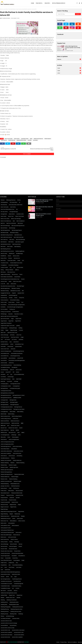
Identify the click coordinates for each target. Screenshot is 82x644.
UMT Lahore (3, 591)
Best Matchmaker (5, 233)
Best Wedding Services (6, 249)
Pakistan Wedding (5, 463)
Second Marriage (4, 544)
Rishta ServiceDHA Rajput (6, 535)
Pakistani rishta (4, 479)
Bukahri (10, 256)
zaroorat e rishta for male (6, 621)
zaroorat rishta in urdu (19, 632)
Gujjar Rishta (18, 321)
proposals (12, 498)
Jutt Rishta (21, 340)
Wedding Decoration (14, 602)
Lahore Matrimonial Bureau (17, 353)
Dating (2, 270)
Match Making (20, 412)
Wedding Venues (4, 614)
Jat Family (12, 335)
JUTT (2, 340)
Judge (22, 337)
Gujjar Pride (11, 321)
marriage (16, 381)
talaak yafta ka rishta (21, 140)
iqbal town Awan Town (12, 333)
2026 (69, 68)
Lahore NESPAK (4, 358)
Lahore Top (11, 363)
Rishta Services (12, 140)
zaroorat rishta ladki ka (19, 635)
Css (14, 267)
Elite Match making (16, 288)
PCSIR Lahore (16, 488)
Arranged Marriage (14, 212)
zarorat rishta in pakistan (17, 637)
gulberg (18, 326)
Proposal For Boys (10, 495)
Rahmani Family (4, 505)
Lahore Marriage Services (18, 351)
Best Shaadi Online (17, 244)
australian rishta (25, 139)
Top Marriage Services (17, 579)
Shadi (2, 558)
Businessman (17, 258)
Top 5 (15, 577)
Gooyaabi (26, 642)
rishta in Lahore (22, 521)
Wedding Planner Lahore (18, 607)
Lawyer (2, 372)
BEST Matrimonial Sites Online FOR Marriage (44, 208)
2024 (69, 73)
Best (14, 221)
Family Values (11, 302)
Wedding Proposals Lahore (16, 609)
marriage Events (4, 400)
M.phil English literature (6, 379)
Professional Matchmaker (17, 493)
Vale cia (15, 591)
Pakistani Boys (4, 465)
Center (19, 260)
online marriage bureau (14, 439)
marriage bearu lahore (15, 384)
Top (12, 577)
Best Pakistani (4, 242)
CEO (23, 260)
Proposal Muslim (4, 498)
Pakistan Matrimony (17, 460)
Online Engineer (15, 437)
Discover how (15, 274)
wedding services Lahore (16, 611)
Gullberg (20, 328)
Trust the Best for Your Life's (6, 584)
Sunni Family (12, 567)
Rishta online (4, 523)
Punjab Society (4, 500)
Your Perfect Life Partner (6, 618)
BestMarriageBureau (20, 251)
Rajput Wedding (4, 514)
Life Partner (3, 374)
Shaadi (20, 546)
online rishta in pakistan (6, 453)
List (8, 374)
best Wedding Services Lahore (7, 251)
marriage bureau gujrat (15, 388)
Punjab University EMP (5, 502)
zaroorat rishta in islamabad (18, 630)
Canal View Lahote (11, 260)
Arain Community (9, 139)
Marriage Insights (14, 402)
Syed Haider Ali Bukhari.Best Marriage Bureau (10, 572)
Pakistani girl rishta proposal (7, 470)
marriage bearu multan (6, 386)
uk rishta (30, 140)
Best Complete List (20, 221)
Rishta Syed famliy (5, 539)
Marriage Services (18, 407)
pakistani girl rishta (14, 467)
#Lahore (3, 200)
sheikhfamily (11, 563)
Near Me (12, 430)
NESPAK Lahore (4, 432)
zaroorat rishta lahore (5, 637)
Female (18, 302)
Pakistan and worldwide (6, 460)
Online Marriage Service (6, 446)
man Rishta (9, 381)
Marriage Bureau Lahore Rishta (7, 393)
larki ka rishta (19, 370)
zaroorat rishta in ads (5, 630)
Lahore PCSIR (20, 358)
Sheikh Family (4, 563)
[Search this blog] (66, 14)
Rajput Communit (5, 507)
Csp (11, 267)
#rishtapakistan (4, 202)
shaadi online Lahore (5, 553)
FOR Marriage (4, 314)
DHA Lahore (3, 272)
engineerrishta (4, 295)
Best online (12, 240)
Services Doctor (4, 546)
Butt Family (3, 260)
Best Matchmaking (14, 233)
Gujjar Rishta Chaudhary (6, 323)
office (19, 435)
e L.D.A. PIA (3, 284)
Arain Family (17, 139)
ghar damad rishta (5, 319)
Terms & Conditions (72, 642)
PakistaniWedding (5, 484)
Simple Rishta (4, 565)
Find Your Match (4, 309)
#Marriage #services (11, 200)
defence (17, 270)
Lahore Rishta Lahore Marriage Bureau (17, 360)
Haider (2, 330)
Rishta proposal (15, 525)
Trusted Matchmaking (16, 586)
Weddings (21, 614)
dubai (10, 281)
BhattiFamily (12, 253)
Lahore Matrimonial (5, 353)
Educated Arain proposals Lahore (8, 286)
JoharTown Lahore (15, 337)
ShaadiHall (14, 556)
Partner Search (48, 139)
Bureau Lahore (16, 256)
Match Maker (13, 412)
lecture (18, 372)
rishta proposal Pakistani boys (7, 530)
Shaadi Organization (5, 556)
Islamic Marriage (4, 335)
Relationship (17, 514)
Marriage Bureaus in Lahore (19, 395)
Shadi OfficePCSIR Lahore (6, 560)
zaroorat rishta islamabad (6, 635)
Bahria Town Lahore (5, 219)
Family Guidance (4, 300)
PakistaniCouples (17, 481)
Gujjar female (4, 321)
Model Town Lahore (15, 426)
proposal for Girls (19, 495)
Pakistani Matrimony (5, 477)
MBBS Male (3, 426)
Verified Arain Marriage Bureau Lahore (9, 593)
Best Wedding (17, 247)
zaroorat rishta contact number (8, 628)
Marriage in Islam (5, 402)
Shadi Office (15, 558)
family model (4, 302)
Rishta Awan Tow (4, 521)
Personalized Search (5, 493)
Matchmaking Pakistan (17, 416)
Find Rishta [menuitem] (39, 3)
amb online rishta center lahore (16, 205)
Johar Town (19, 335)
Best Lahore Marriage (5, 226)
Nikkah (23, 432)
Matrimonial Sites (15, 423)
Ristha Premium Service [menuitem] (59, 3)
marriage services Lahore (6, 409)
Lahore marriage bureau (6, 351)
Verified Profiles (4, 595)
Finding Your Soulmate (6, 312)
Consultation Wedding (13, 265)
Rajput (19, 505)
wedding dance (4, 602)
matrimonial (15, 419)
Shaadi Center (4, 549)
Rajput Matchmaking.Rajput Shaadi (9, 512)
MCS (8, 426)
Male (31, 139)
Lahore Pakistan (12, 358)
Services (20, 544)
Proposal (3, 495)
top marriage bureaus (6, 579)
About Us (80, 642)
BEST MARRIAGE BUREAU (6, 18)
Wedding (3, 600)
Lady (11, 342)
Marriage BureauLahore (6, 395)
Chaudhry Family (5, 263)
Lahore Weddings (17, 365)
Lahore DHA (3, 346)
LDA (13, 372)
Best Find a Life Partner (11, 223)
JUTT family (14, 340)
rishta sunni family (12, 537)
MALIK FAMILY (19, 379)
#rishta (19, 200)
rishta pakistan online (5, 525)
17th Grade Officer (13, 202)
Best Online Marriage (20, 240)
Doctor (21, 274)
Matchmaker (4, 414)
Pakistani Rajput (15, 477)
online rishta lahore (17, 453)
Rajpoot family (13, 505)
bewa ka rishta (4, 253)
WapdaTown (19, 595)
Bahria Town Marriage (16, 219)
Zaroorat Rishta (13, 625)
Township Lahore (17, 581)
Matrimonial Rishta (5, 421)
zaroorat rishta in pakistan (6, 632)
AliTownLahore (4, 205)
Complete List (4, 265)
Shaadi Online (17, 551)
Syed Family (7, 570)
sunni (6, 567)
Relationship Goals (15, 516)
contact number (4, 267)
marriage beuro (16, 386)
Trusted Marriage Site (18, 584)
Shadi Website (17, 560)
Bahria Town (11, 216)
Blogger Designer (13, 642)
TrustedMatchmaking (5, 588)
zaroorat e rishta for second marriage (9, 623)
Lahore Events (10, 346)
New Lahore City (12, 432)
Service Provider (13, 544)
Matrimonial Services (38, 139)
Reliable (23, 516)
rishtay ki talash (4, 542)
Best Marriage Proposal (17, 230)
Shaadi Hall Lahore (13, 549)
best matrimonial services (6, 237)
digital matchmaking (5, 274)
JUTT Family (7, 340)
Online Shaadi (12, 456)
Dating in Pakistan (9, 270)
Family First (22, 298)
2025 (69, 71)
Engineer (14, 293)
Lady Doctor (16, 342)
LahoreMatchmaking (5, 367)
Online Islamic (4, 439)
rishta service (4, 140)
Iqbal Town (3, 333)
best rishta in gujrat (20, 242)
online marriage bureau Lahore (7, 442)
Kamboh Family (4, 342)
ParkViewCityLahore (15, 486)
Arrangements (4, 214)
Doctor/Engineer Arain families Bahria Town (10, 279)
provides (18, 498)
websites (18, 598)
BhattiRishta (3, 256)
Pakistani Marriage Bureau (6, 472)
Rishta (14, 519)
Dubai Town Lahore (17, 281)
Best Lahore (20, 223)
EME (23, 291)
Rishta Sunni (3, 537)
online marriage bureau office (7, 444)
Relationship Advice (5, 516)
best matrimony (4, 240)
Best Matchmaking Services (7, 235)
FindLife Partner (16, 312)
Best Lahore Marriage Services (18, 226)
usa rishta (6, 9)
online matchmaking (17, 446)
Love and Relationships (19, 374)
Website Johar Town (10, 598)
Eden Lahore (13, 284)
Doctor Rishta (17, 277)
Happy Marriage (14, 330)
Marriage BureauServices (6, 398)
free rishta (10, 314)
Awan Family (4, 216)
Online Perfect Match (5, 449)
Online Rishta (14, 449)
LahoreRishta (14, 367)
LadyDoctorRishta (5, 344)
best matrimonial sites (19, 237)
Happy (7, 330)
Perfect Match (11, 491)
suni (2, 567)
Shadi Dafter (8, 558)
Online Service (4, 456)
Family (16, 298)
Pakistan (69, 59)
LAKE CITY (12, 370)
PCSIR (10, 488)
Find (22, 302)
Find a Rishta (4, 305)
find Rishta (3, 307)
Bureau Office (4, 258)
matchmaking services (6, 419)
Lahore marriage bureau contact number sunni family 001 (73, 48)
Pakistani (12, 463)
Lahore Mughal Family (15, 356)
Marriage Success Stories (19, 409)
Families (11, 298)
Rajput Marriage (4, 509)
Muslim (21, 428)
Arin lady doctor (4, 212)
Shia (17, 563)
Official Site (3, 437)
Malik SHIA (3, 381)
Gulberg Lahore (4, 328)
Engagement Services (5, 293)
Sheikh (23, 560)
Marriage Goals (13, 400)
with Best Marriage (10, 616)
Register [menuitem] (47, 3)
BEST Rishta (11, 242)
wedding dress (4, 605)
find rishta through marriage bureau (15, 307)
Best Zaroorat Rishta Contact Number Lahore (43, 215)
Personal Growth (19, 491)
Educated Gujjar (20, 286)
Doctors (23, 279)
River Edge (17, 542)
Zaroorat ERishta (4, 625)
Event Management (13, 295)
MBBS (22, 423)
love (11, 374)
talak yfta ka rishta (16, 574)
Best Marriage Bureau (5, 230)
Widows (2, 616)
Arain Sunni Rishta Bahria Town (7, 209)
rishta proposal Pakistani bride (7, 532)
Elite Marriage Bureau (5, 288)
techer (7, 577)
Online (9, 437)
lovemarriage (11, 377)
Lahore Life (13, 349)
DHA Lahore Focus (11, 272)
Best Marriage (12, 228)
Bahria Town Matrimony (6, 221)
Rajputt (11, 514)
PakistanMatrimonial (15, 484)
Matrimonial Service (15, 421)
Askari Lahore (12, 214)
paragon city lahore (5, 486)
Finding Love (12, 309)
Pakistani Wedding (20, 463)
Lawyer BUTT (8, 372)
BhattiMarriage (19, 253)
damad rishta (20, 267)
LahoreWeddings (4, 370)
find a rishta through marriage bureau (16, 305)
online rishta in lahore (18, 451)
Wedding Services (5, 611)
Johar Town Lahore (5, 337)
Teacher (3, 577)
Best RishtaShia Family (6, 244)
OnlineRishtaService (5, 458)
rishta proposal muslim (6, 528)
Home (1, 9)
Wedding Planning (5, 609)
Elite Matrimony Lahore (15, 291)
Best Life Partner (4, 228)
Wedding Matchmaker (14, 605)
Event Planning (4, 298)
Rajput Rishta (21, 512)
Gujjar (12, 319)
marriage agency (5, 384)
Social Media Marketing (17, 565)
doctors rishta (4, 281)
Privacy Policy (64, 642)
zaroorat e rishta (16, 618)
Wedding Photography (6, 607)
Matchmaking (11, 414)
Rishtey (11, 542)
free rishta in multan (19, 314)
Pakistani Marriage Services (7, 474)
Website (2, 598)
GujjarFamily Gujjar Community (8, 326)
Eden (8, 284)
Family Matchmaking (15, 300)
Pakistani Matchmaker (19, 474)
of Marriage (14, 435)
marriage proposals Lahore (7, 407)
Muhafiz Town (4, 428)
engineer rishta (21, 293)
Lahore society (4, 363)
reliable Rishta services (6, 519)
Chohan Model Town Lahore (16, 263)
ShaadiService (22, 556)
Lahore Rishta (4, 360)
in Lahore (21, 330)
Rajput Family (13, 507)
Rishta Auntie (20, 519)
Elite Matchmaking (5, 291)
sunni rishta (19, 567)
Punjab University (13, 500)
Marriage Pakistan (5, 405)
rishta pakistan (11, 523)
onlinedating (19, 456)
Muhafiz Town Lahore (13, 428)
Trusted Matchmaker (5, 586)
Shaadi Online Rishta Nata (17, 553)
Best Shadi (3, 247)
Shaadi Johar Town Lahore (7, 551)
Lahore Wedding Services (6, 365)
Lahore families (18, 346)
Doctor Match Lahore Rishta (7, 277)
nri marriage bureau (5, 435)
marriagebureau (4, 412)
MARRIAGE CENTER (17, 398)
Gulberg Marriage (13, 328)
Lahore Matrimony (5, 356)
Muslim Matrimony (5, 430)
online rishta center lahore (6, 451)
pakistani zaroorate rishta (6, 481)
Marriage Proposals (15, 405)
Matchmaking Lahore (5, 416)
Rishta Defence (13, 521)
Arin (17, 209)
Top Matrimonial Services (6, 581)
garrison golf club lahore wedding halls (9, 316)
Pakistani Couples (13, 465)
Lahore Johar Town (5, 349)
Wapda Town (12, 595)
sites (10, 565)
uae (13, 588)
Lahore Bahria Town (19, 344)
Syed (2, 570)
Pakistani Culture (4, 467)
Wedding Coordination (12, 600)
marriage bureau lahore (6, 391)
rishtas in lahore (14, 539)
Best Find (3, 223)
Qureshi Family (15, 502)
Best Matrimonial (18, 235)
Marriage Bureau (4, 388)
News (19, 432)
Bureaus (10, 258)
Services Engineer (13, 546)
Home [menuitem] (32, 3)
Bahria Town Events (20, 216)
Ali (20, 202)
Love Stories (3, 377)
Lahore (12, 344)
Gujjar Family (18, 319)
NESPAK (17, 430)
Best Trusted (10, 247)
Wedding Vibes (13, 614)
